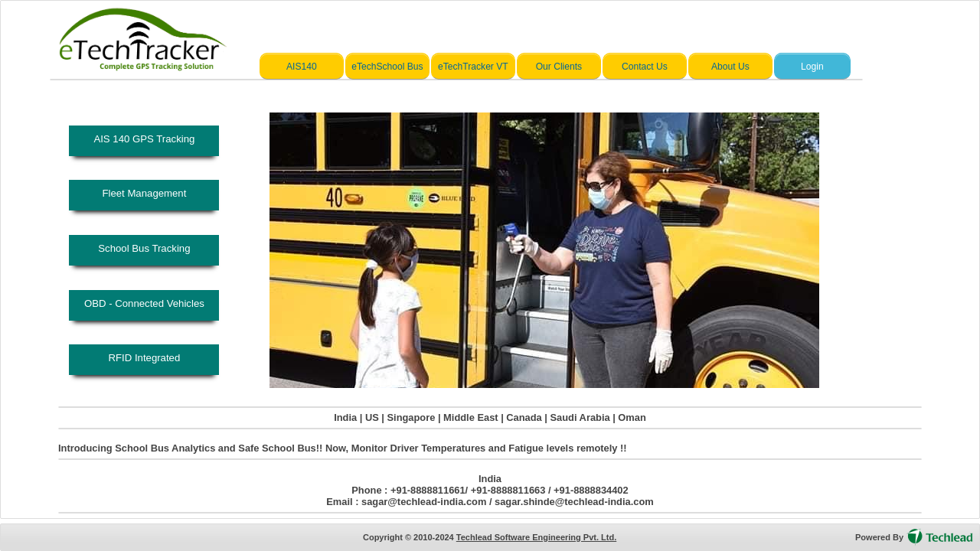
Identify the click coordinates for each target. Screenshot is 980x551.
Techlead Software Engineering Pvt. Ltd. (536, 537)
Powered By (879, 537)
